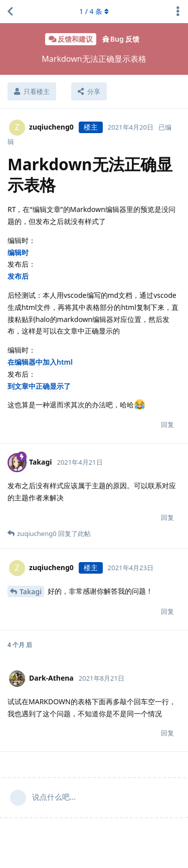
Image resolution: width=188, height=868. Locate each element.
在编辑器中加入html (40, 362)
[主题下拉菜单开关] (178, 12)
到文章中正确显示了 (39, 386)
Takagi (31, 591)
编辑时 (18, 252)
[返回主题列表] (10, 12)
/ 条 (94, 11)
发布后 (18, 276)
